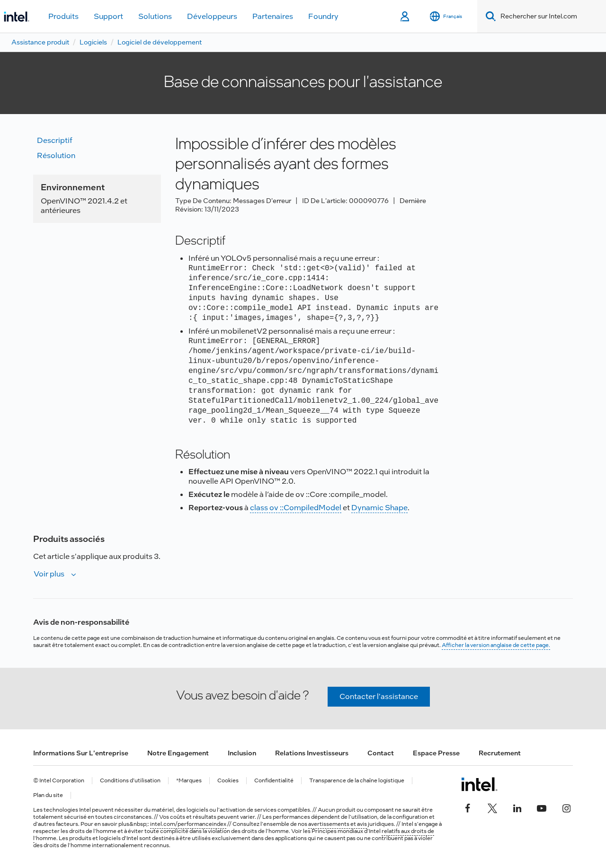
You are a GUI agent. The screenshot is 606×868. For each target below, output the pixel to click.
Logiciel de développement (160, 42)
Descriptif (55, 140)
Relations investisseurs (312, 753)
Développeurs (212, 16)
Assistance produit (40, 42)
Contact (381, 753)
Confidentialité (274, 781)
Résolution (56, 155)
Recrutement (500, 753)
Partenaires (273, 16)
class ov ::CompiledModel (296, 508)
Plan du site (48, 795)
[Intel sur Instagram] (566, 807)
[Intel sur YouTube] (542, 807)
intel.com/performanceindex (188, 824)
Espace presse (436, 753)
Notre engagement (178, 753)
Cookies (228, 781)
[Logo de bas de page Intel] (479, 784)
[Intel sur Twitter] (492, 807)
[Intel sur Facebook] (468, 807)
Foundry (323, 16)
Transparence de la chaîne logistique (357, 781)
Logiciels (93, 42)
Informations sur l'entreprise (81, 753)
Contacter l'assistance (379, 696)
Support (108, 16)
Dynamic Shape (379, 508)
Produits (63, 16)
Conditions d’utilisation (130, 781)
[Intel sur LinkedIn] (517, 807)
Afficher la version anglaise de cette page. (496, 645)
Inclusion (242, 753)
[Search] (489, 16)
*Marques (189, 781)
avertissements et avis (338, 824)
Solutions (155, 16)
